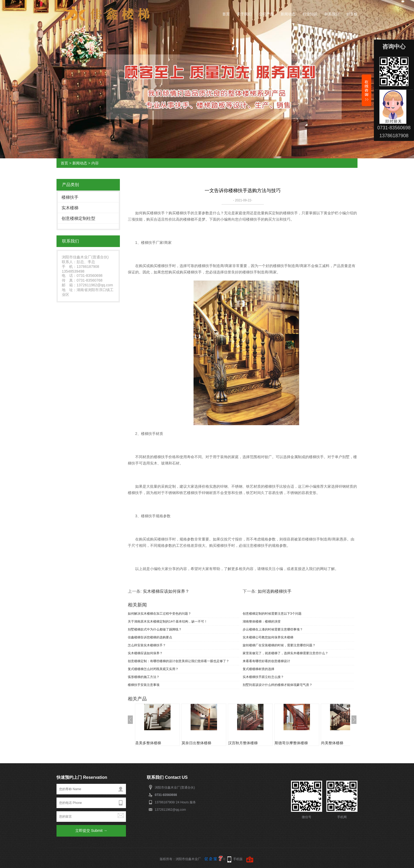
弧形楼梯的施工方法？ (144, 677)
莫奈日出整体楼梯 (196, 743)
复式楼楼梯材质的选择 (258, 669)
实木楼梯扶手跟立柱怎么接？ (263, 677)
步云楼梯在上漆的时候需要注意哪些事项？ (273, 629)
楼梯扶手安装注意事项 (144, 685)
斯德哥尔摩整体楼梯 (291, 743)
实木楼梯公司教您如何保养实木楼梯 (268, 637)
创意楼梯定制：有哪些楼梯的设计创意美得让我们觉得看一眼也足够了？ (178, 661)
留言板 (352, 14)
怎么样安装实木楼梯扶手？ (147, 645)
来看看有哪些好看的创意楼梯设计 (266, 661)
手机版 (238, 859)
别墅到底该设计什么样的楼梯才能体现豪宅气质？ (277, 685)
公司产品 (266, 14)
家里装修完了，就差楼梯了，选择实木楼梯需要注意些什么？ (285, 653)
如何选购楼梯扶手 (275, 591)
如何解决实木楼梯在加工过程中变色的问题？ (159, 614)
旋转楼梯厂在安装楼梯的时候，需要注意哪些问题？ (279, 645)
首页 (226, 14)
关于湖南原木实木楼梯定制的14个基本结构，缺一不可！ (168, 622)
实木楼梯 (70, 208)
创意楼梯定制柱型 (78, 218)
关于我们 (244, 14)
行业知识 (310, 14)
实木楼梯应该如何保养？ (166, 591)
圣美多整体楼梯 (148, 743)
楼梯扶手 (70, 197)
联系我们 (332, 14)
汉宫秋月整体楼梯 (243, 743)
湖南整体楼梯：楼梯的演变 (262, 622)
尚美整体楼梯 (332, 743)
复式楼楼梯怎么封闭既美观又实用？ (153, 669)
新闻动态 (288, 14)
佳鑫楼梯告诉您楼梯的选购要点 (150, 637)
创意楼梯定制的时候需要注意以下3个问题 (272, 614)
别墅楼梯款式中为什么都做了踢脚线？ (155, 629)
